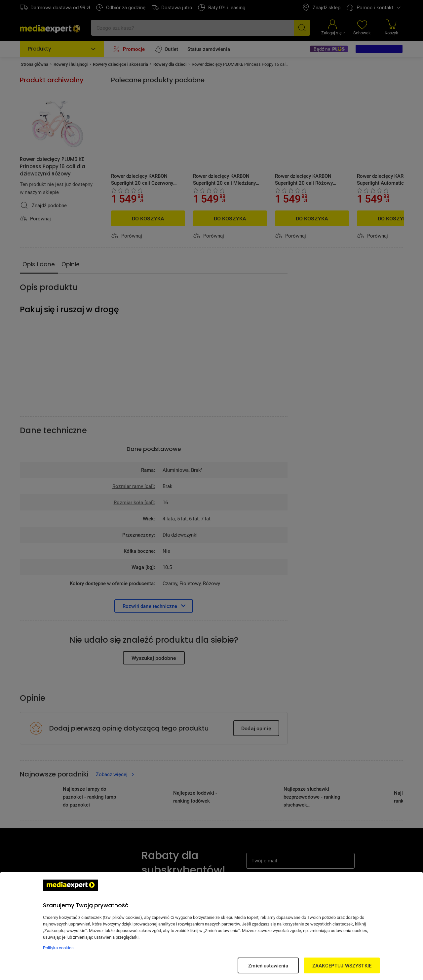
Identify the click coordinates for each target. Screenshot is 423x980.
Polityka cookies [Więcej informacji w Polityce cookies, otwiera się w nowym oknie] (58, 948)
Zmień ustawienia (268, 965)
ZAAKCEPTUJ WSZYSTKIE (342, 965)
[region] (211, 926)
